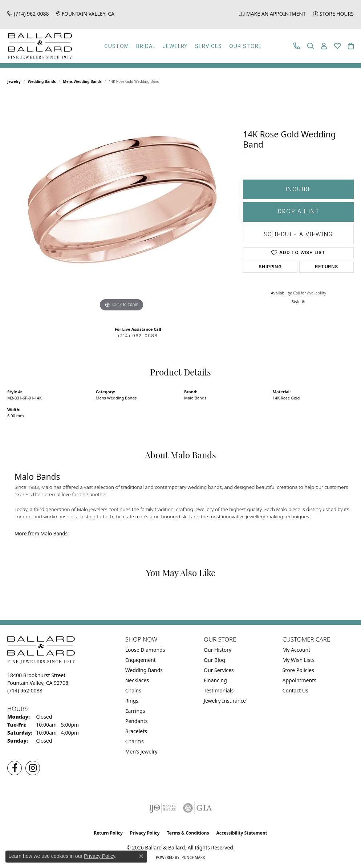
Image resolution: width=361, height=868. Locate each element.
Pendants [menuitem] (137, 721)
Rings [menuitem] (132, 701)
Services (208, 46)
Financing (215, 680)
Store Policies (298, 670)
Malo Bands (195, 398)
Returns (326, 267)
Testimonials (219, 690)
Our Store (246, 46)
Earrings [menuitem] (135, 711)
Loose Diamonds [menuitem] (145, 650)
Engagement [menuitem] (141, 660)
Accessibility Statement (242, 833)
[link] (28, 14)
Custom (117, 46)
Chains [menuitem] (133, 690)
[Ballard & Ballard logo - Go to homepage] (38, 46)
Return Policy (108, 833)
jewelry (14, 81)
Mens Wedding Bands (82, 81)
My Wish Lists (299, 660)
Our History (218, 650)
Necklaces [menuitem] (137, 680)
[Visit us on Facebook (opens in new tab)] (15, 768)
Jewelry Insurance (225, 701)
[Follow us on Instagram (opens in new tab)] (33, 768)
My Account (297, 650)
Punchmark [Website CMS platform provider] (193, 857)
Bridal (146, 46)
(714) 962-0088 (138, 336)
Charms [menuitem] (135, 741)
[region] (122, 204)
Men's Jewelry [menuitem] (141, 752)
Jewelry (175, 46)
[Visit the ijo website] (163, 808)
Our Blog (214, 660)
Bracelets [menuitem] (136, 731)
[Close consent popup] (141, 856)
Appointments (299, 680)
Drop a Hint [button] (299, 211)
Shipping (270, 267)
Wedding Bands (42, 81)
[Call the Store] (25, 690)
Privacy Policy (145, 833)
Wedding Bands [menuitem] (144, 670)
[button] (311, 46)
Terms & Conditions (188, 833)
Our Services (219, 670)
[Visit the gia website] (198, 808)
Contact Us (295, 690)
